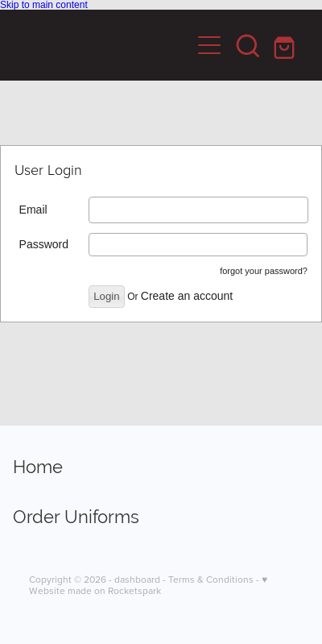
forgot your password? (264, 271)
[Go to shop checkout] (287, 45)
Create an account (187, 296)
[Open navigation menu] (209, 45)
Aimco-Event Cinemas (54, 45)
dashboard (137, 579)
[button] (248, 45)
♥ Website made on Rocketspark (148, 585)
